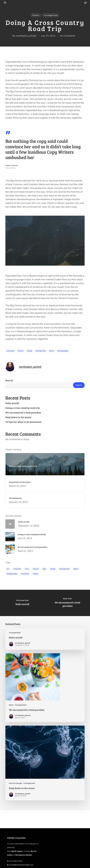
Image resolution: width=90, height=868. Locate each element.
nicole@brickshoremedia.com (21, 865)
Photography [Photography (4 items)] (12, 574)
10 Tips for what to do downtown (23, 422)
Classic (21, 351)
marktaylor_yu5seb (26, 36)
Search (9, 380)
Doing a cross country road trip (23, 408)
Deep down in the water (18, 417)
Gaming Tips (41, 351)
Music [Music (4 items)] (76, 569)
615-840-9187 (16, 861)
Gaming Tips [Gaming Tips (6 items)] (64, 569)
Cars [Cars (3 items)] (27, 569)
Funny (29, 351)
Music (52, 351)
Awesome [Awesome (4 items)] (17, 569)
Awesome (10, 351)
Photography (63, 351)
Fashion (36, 15)
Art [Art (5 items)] (8, 569)
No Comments (68, 36)
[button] (85, 3)
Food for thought (16, 783)
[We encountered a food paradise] (67, 603)
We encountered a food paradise (23, 412)
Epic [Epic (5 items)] (44, 569)
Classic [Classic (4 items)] (36, 569)
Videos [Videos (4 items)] (36, 574)
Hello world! (12, 403)
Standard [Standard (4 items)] (25, 574)
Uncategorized (51, 15)
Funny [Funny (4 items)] (53, 569)
